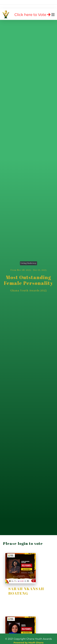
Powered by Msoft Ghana (28, 643)
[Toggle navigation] (35, 15)
